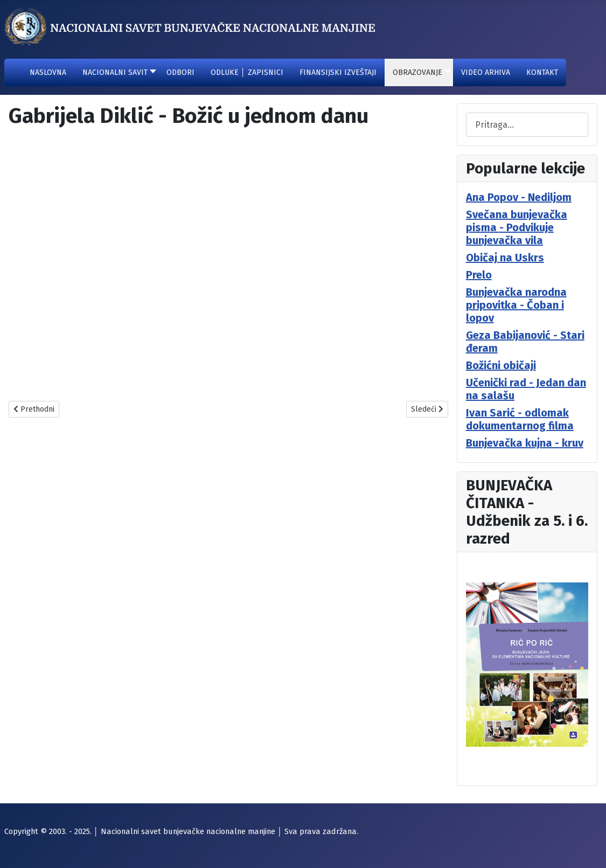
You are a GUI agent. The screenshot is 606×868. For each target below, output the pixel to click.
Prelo (479, 275)
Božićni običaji (501, 365)
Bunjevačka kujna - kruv (525, 443)
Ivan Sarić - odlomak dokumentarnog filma (520, 419)
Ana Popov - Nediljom (519, 197)
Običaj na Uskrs (505, 258)
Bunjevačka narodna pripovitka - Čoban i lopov (516, 305)
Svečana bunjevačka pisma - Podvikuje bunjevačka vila (517, 227)
